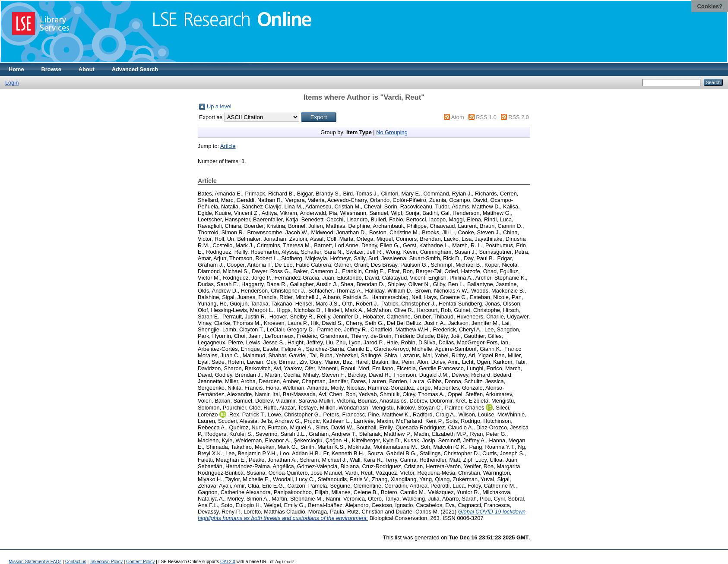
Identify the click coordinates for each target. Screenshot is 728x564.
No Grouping (392, 132)
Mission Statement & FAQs (35, 562)
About (87, 69)
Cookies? (710, 6)
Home (16, 69)
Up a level (219, 106)
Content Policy (140, 562)
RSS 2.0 (519, 117)
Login (12, 83)
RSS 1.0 (486, 117)
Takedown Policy (106, 562)
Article (228, 146)
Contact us (76, 562)
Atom (458, 117)
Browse (51, 69)
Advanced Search (135, 69)
